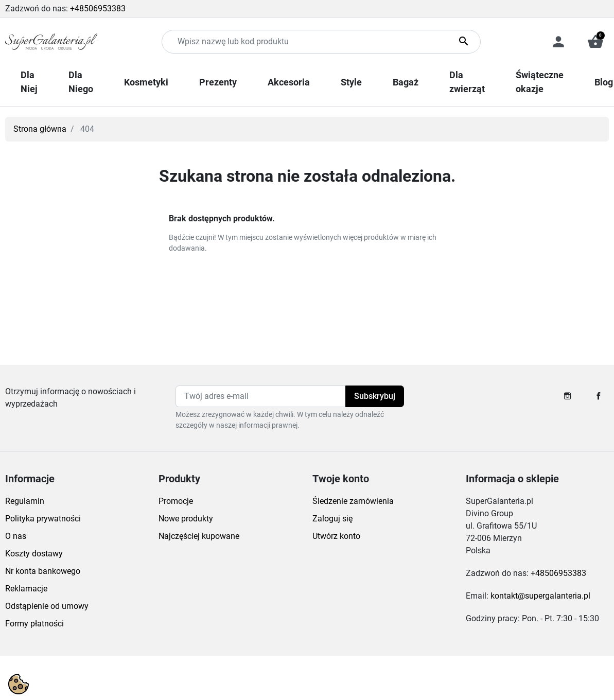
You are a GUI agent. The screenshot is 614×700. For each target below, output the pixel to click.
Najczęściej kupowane (199, 536)
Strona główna (40, 129)
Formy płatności (34, 624)
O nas (16, 536)
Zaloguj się (332, 519)
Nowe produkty (186, 519)
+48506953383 (98, 8)
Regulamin (25, 501)
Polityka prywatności (43, 519)
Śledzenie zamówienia (353, 501)
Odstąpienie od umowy (47, 606)
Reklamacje (26, 589)
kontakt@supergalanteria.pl (540, 596)
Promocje (176, 501)
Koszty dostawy (34, 554)
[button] (595, 42)
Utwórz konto (336, 536)
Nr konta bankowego (43, 571)
